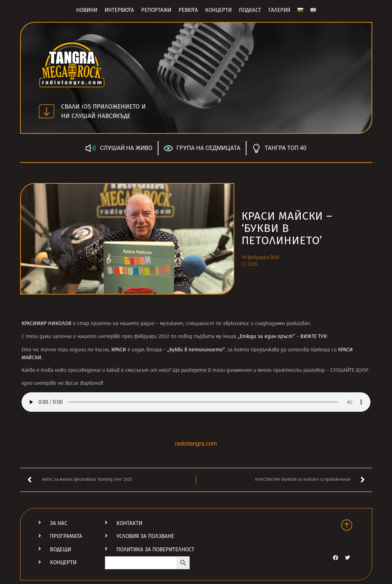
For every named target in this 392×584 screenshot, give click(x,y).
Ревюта (188, 10)
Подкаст (250, 10)
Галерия (279, 10)
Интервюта (119, 10)
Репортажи (156, 10)
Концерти (218, 10)
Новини (87, 10)
